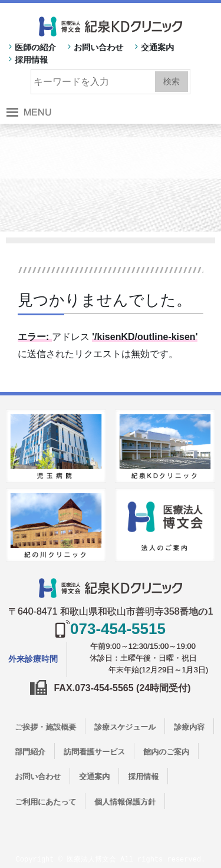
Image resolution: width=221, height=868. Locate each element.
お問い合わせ (98, 47)
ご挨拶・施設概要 (45, 727)
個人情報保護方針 (125, 802)
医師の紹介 (35, 47)
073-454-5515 (118, 629)
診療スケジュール (125, 727)
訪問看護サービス (94, 752)
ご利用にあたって (45, 802)
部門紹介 (30, 752)
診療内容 (189, 727)
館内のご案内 (166, 752)
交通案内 (157, 47)
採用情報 (31, 60)
